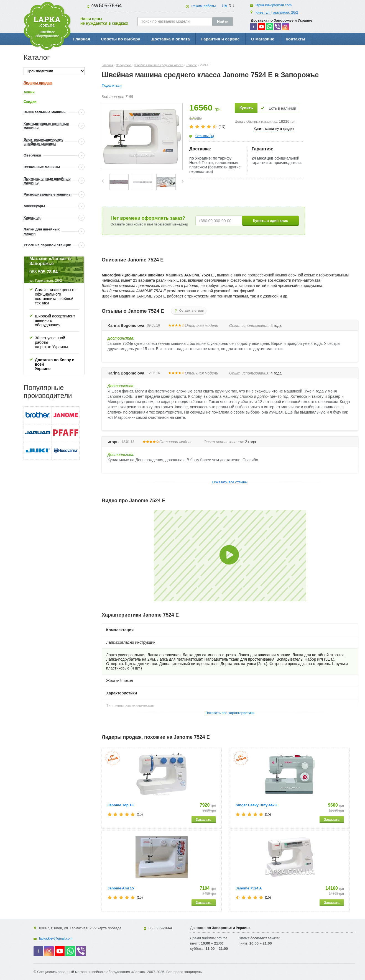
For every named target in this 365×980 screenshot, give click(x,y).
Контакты (296, 39)
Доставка (200, 149)
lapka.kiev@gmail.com (274, 5)
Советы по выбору (121, 39)
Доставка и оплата (171, 39)
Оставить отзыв (192, 311)
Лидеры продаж (38, 83)
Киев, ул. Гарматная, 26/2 (277, 12)
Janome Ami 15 (121, 888)
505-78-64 (107, 6)
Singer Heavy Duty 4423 (256, 805)
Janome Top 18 (121, 805)
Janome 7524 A (249, 888)
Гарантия (262, 149)
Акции (29, 92)
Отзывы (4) (205, 136)
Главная (82, 39)
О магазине (263, 39)
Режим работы (203, 6)
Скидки (30, 102)
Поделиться (112, 85)
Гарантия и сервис (220, 39)
